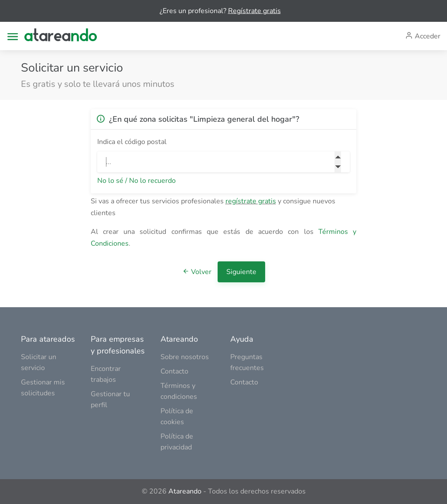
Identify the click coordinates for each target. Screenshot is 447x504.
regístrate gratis (251, 201)
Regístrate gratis (254, 11)
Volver (198, 272)
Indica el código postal (132, 142)
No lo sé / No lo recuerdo (136, 181)
